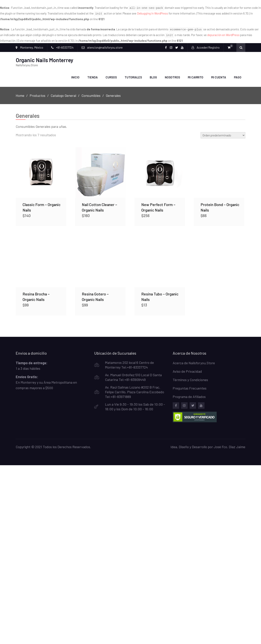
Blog (153, 75)
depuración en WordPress (223, 33)
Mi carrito (196, 75)
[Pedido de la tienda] (223, 133)
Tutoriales (133, 75)
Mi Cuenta (219, 75)
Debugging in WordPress (152, 13)
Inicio (75, 75)
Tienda (93, 75)
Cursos (111, 75)
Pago (238, 75)
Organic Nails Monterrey (45, 58)
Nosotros (172, 75)
